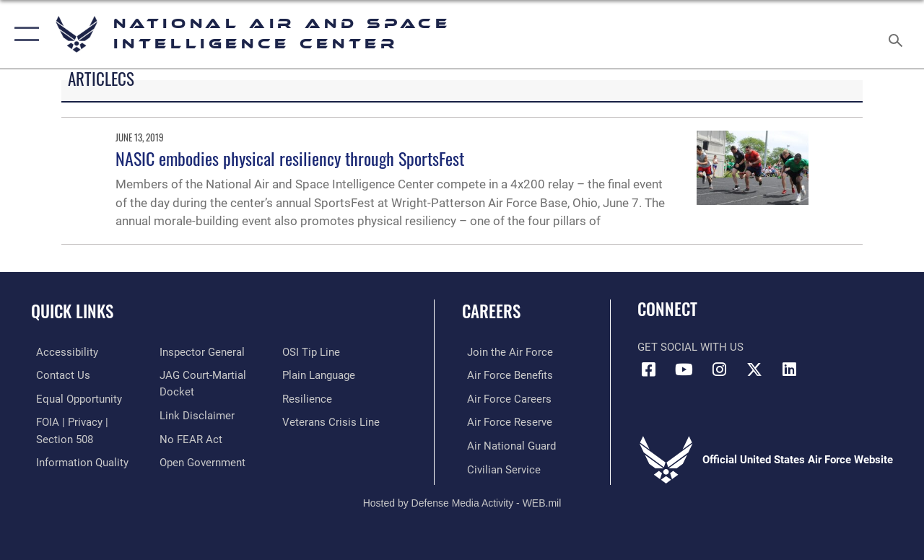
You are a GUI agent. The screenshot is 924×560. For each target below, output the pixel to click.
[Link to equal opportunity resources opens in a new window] (74, 398)
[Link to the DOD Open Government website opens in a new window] (200, 460)
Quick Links (72, 311)
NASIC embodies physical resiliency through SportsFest (290, 158)
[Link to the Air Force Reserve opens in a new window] (505, 421)
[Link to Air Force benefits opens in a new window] (505, 375)
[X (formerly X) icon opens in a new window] (754, 369)
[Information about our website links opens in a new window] (195, 414)
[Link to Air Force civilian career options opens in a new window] (499, 467)
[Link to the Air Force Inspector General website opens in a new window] (200, 352)
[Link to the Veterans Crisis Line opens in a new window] (332, 421)
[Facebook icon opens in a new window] (648, 369)
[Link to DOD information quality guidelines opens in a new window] (77, 460)
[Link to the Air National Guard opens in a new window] (506, 444)
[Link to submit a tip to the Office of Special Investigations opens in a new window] (313, 352)
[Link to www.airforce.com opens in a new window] (505, 352)
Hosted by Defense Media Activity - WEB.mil (462, 500)
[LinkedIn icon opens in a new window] (790, 369)
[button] (23, 34)
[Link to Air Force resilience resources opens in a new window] (309, 398)
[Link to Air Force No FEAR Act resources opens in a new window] (189, 437)
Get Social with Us (690, 347)
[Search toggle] (898, 34)
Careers (491, 311)
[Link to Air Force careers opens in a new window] (504, 398)
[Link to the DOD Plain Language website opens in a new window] (320, 375)
